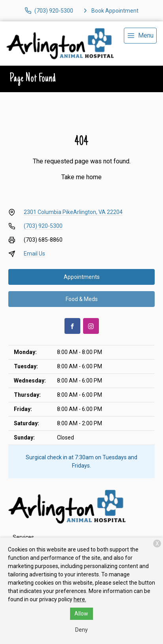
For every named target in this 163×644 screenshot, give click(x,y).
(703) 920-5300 (43, 226)
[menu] (140, 36)
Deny (81, 630)
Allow (81, 614)
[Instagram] (91, 326)
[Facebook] (72, 326)
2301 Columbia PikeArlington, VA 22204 (73, 212)
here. (80, 599)
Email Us (34, 254)
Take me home (81, 177)
